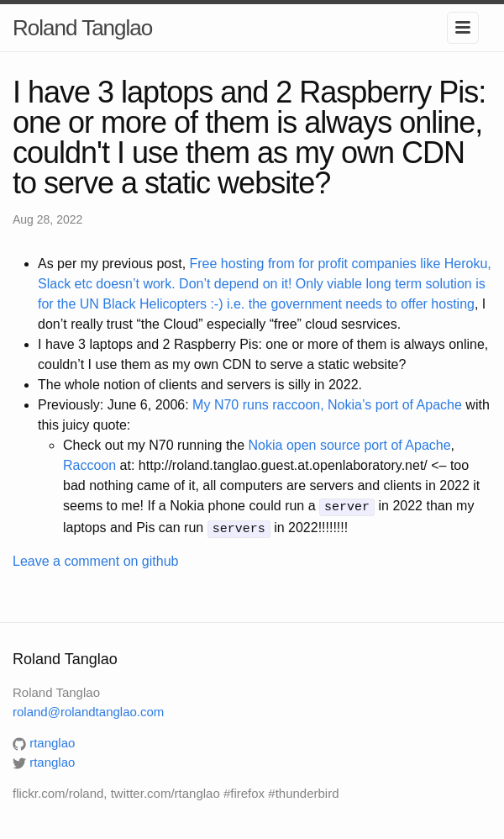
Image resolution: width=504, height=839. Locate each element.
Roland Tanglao (82, 28)
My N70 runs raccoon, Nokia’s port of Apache (327, 405)
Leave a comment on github (95, 559)
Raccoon (89, 465)
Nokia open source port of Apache (350, 445)
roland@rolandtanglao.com (88, 709)
